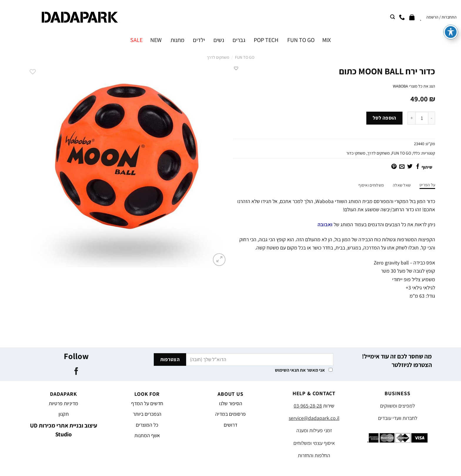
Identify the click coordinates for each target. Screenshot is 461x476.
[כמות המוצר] (422, 118)
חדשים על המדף (147, 403)
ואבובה (325, 224)
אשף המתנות (147, 435)
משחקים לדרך (218, 57)
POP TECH (266, 40)
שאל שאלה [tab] (402, 185)
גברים (239, 40)
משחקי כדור (356, 153)
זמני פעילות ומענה (314, 430)
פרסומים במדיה (230, 414)
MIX (326, 40)
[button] (236, 68)
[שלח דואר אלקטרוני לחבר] (402, 167)
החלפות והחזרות (314, 455)
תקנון (64, 414)
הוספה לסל (385, 118)
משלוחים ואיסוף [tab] (371, 185)
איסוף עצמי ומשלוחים (314, 443)
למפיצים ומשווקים (397, 406)
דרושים (230, 425)
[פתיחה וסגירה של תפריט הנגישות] (451, 16)
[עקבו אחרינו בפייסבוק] (76, 372)
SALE (136, 40)
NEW (156, 40)
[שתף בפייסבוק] (418, 167)
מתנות (177, 40)
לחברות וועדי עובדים (398, 418)
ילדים (199, 40)
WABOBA (400, 86)
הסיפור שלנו (231, 403)
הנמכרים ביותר (147, 414)
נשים (219, 40)
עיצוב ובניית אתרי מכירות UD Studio (64, 430)
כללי (416, 153)
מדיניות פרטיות (64, 403)
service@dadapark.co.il (314, 418)
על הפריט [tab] (427, 185)
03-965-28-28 (308, 406)
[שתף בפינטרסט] (394, 167)
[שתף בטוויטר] (410, 167)
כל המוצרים (147, 425)
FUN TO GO (301, 40)
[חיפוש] (392, 17)
